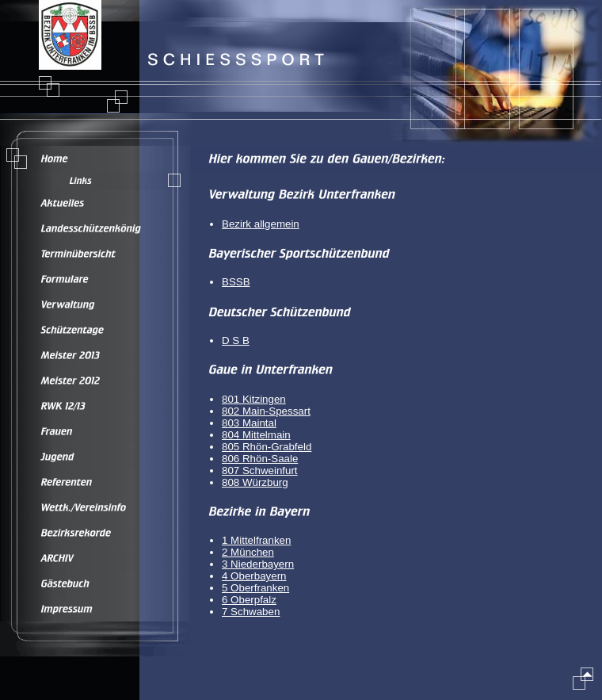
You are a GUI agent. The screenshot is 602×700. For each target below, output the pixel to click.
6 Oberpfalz (249, 600)
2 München (248, 552)
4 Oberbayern (254, 576)
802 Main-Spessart (266, 411)
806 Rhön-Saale (260, 459)
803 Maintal (249, 423)
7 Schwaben (251, 612)
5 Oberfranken (255, 588)
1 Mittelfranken (256, 540)
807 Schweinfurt (260, 470)
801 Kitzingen (254, 399)
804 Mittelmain (256, 435)
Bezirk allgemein (261, 224)
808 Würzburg (255, 482)
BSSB (236, 282)
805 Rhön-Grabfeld (267, 447)
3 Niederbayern (258, 564)
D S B (236, 340)
